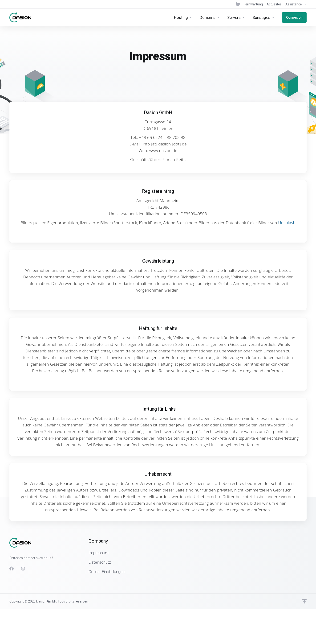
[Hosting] (183, 17)
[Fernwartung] (253, 4)
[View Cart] (238, 4)
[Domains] (210, 17)
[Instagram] (23, 569)
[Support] (295, 4)
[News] (274, 4)
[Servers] (236, 17)
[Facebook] (12, 569)
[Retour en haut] (304, 601)
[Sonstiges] (263, 17)
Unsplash (287, 223)
